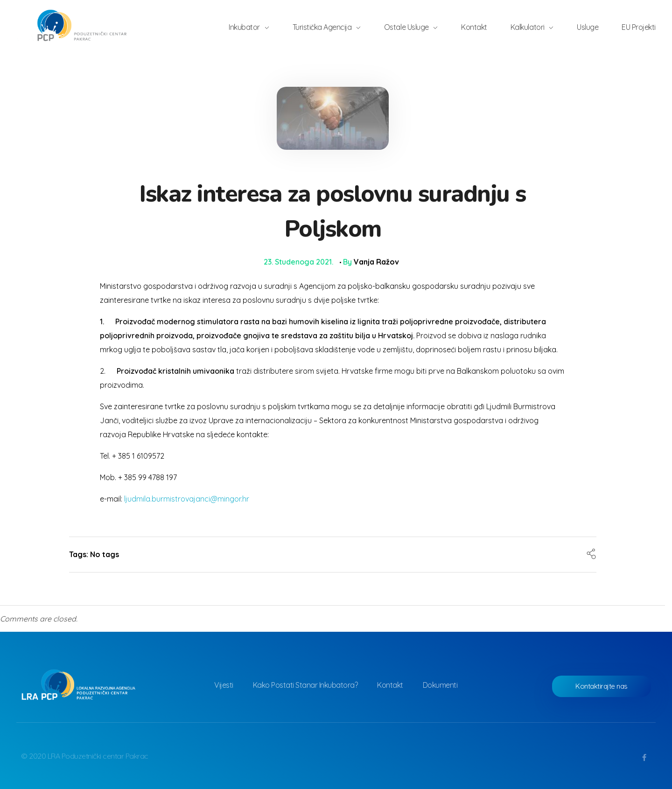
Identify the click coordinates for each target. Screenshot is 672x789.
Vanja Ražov (376, 262)
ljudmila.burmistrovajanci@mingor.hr (187, 499)
